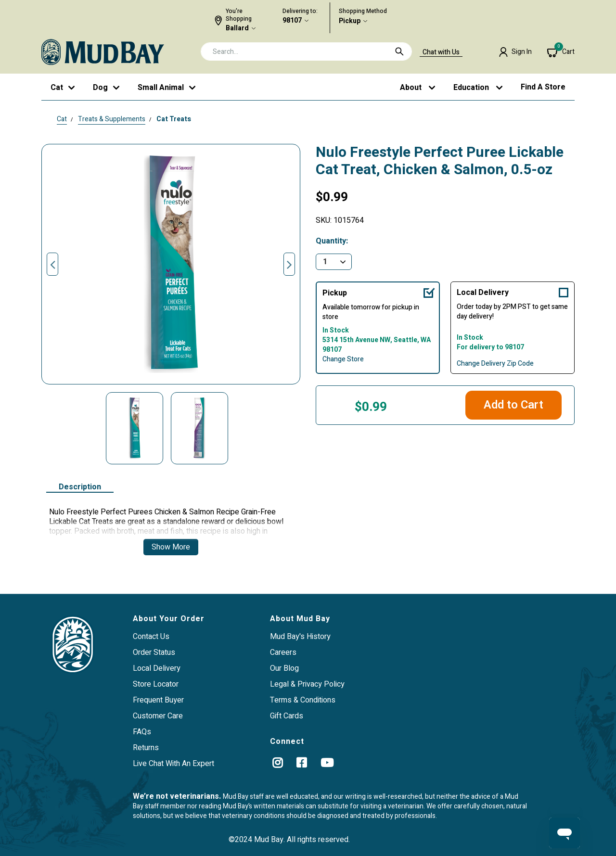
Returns (146, 748)
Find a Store (543, 87)
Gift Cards (287, 716)
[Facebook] (302, 763)
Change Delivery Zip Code (495, 364)
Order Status (154, 652)
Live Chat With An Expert (173, 764)
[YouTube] (327, 763)
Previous (52, 264)
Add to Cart (513, 405)
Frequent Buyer (158, 700)
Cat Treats (174, 119)
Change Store (343, 359)
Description (80, 487)
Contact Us (151, 637)
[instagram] (277, 763)
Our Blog (284, 668)
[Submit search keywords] (399, 51)
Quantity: (332, 241)
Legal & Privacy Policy (307, 684)
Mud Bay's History (300, 637)
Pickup (350, 21)
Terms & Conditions (303, 700)
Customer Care (158, 716)
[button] (515, 52)
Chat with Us (441, 52)
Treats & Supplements (112, 119)
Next (289, 264)
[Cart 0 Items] (561, 52)
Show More (171, 547)
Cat (62, 119)
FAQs (142, 732)
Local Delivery (483, 293)
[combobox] (306, 51)
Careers (283, 652)
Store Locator (156, 684)
